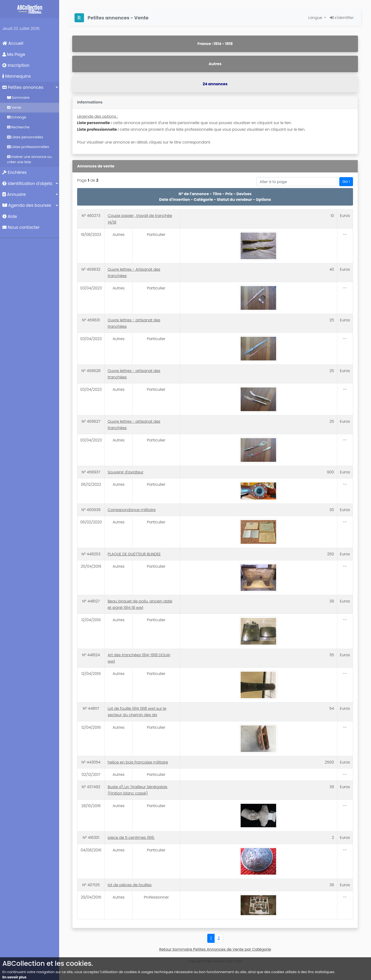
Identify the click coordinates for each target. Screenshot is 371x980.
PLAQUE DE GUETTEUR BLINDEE (134, 554)
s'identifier (342, 18)
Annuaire (14, 194)
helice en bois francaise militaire (138, 762)
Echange (17, 117)
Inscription (16, 65)
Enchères (15, 172)
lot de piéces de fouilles (130, 885)
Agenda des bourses (27, 205)
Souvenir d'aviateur (126, 472)
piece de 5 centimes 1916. (131, 838)
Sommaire (18, 98)
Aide (10, 216)
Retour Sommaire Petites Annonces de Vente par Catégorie (215, 949)
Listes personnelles (25, 137)
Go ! (346, 182)
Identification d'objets (27, 184)
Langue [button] (316, 18)
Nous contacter (21, 227)
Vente (14, 108)
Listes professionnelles (28, 147)
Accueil (13, 43)
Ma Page (14, 54)
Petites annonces (23, 87)
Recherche (18, 127)
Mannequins (17, 76)
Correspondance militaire (132, 510)
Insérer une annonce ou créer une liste (29, 159)
